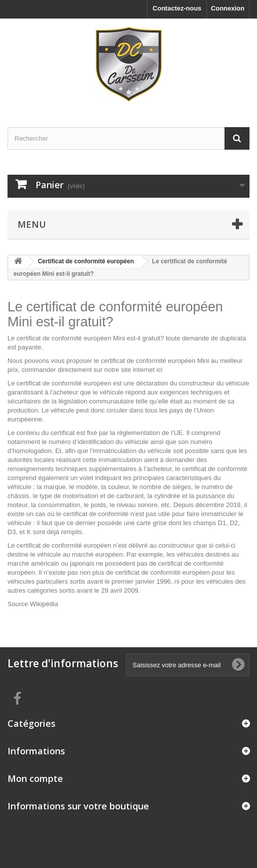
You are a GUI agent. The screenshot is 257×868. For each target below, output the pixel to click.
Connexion (228, 8)
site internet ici (142, 370)
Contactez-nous (177, 8)
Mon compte (35, 778)
